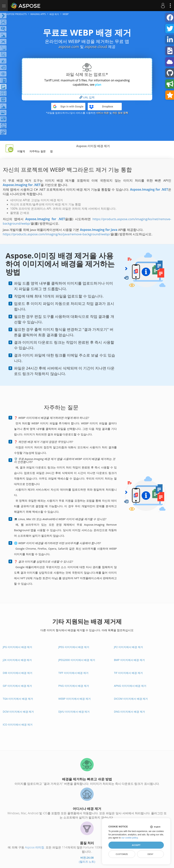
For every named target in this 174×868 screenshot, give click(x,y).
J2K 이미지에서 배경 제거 (17, 660)
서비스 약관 (102, 113)
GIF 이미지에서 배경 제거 (17, 686)
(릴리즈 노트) (87, 862)
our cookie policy (130, 838)
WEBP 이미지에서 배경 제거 (75, 699)
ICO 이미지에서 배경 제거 (18, 725)
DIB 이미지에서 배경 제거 (18, 673)
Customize (122, 854)
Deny (150, 854)
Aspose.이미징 (35, 847)
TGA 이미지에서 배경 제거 (18, 699)
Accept (136, 845)
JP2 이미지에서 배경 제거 (128, 647)
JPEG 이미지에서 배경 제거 (74, 647)
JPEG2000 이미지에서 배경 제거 (77, 660)
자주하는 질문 (37, 151)
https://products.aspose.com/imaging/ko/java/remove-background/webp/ (57, 234)
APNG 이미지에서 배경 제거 (130, 686)
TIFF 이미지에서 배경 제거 (73, 673)
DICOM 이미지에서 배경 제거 (131, 699)
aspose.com (69, 47)
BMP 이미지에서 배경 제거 (129, 660)
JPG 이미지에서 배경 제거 (17, 647)
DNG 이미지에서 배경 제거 (129, 712)
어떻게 (21, 151)
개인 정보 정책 (120, 113)
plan (98, 85)
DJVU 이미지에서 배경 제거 (74, 712)
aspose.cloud (96, 47)
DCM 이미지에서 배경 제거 (18, 712)
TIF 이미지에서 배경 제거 (128, 673)
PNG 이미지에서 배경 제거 (74, 686)
